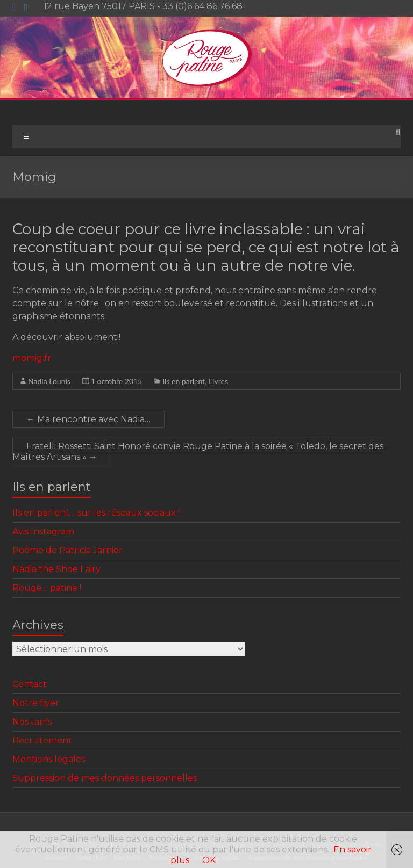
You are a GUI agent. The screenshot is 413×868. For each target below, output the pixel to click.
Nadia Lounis (49, 381)
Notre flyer (36, 703)
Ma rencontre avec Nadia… (88, 419)
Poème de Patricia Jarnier (67, 550)
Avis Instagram (43, 531)
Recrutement (42, 740)
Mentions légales (49, 759)
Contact (30, 684)
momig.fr (32, 358)
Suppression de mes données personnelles (105, 778)
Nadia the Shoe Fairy (56, 569)
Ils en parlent (184, 381)
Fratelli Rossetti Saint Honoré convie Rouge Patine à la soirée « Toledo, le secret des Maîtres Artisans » (198, 451)
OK (209, 860)
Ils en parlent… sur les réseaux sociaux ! (96, 513)
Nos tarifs (32, 722)
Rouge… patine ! (47, 588)
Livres (218, 381)
